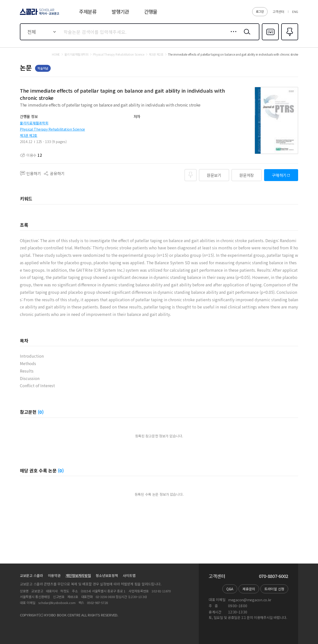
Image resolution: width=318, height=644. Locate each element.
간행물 (151, 12)
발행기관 (120, 12)
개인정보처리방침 (78, 575)
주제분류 (88, 12)
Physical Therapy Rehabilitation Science (52, 129)
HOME (56, 54)
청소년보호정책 (107, 575)
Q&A (230, 589)
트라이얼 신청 (274, 589)
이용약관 (54, 575)
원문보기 (214, 175)
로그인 (260, 11)
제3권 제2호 (29, 135)
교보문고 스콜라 (31, 575)
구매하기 (279, 175)
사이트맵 (129, 575)
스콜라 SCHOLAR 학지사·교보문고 (39, 15)
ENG (295, 12)
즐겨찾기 (289, 40)
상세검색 (232, 36)
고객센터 (278, 12)
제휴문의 (249, 589)
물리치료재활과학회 (34, 123)
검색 (246, 36)
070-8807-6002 (274, 576)
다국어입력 (270, 40)
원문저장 (247, 175)
